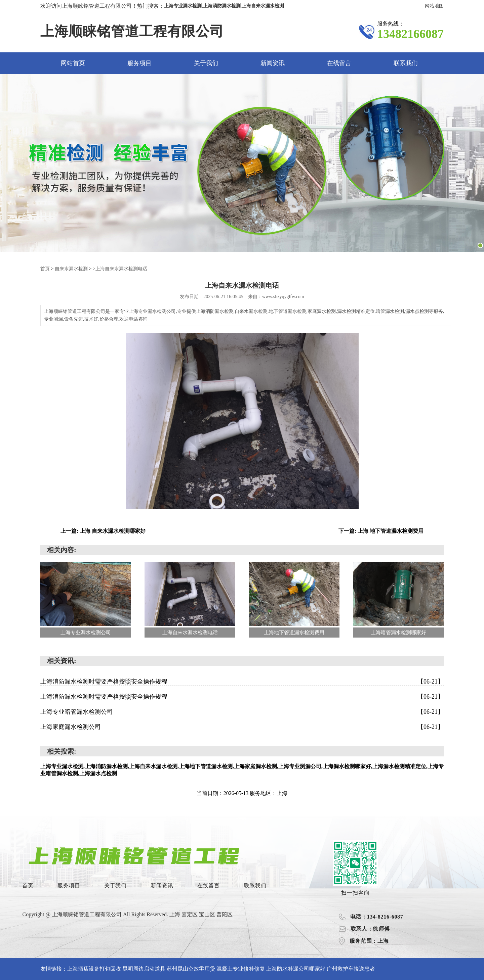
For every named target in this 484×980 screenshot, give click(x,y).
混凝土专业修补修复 (241, 968)
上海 (175, 914)
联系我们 (406, 63)
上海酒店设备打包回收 (94, 968)
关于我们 (206, 63)
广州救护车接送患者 (351, 968)
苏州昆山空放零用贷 (191, 968)
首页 (45, 268)
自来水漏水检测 (71, 268)
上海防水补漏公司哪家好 (296, 968)
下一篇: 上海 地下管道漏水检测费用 (381, 531)
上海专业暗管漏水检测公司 (242, 711)
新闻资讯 (273, 63)
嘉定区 (190, 914)
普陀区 (225, 914)
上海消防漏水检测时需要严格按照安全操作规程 (242, 681)
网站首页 (73, 63)
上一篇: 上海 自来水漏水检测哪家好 (103, 531)
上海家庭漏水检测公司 (242, 727)
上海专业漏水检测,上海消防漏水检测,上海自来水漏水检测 (224, 6)
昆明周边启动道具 (144, 968)
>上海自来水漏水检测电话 (120, 268)
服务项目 (139, 63)
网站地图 (434, 6)
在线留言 (339, 63)
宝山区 (208, 914)
